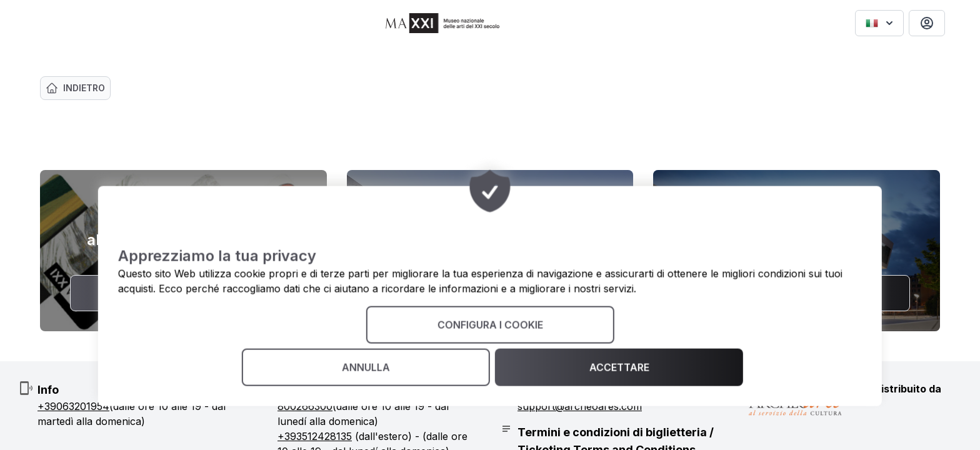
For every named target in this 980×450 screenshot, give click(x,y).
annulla (366, 367)
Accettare (619, 367)
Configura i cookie (490, 325)
